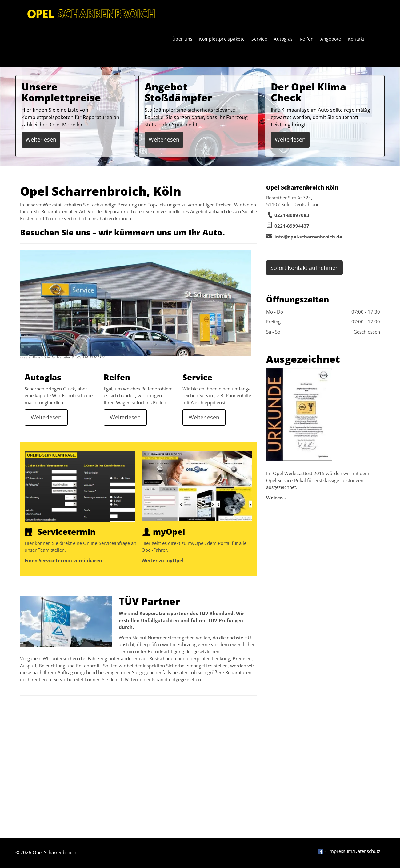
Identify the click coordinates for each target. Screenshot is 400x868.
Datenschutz (367, 851)
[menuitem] (183, 39)
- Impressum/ (339, 851)
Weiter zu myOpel (163, 560)
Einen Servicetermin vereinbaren (63, 560)
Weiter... (276, 498)
